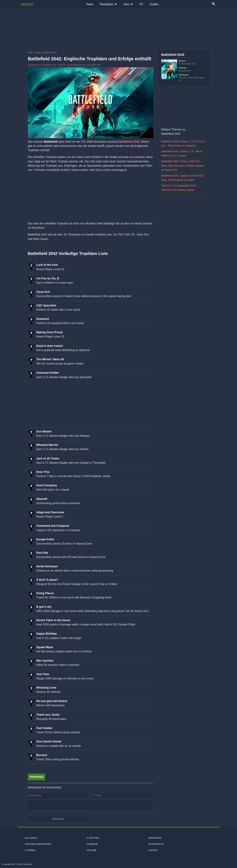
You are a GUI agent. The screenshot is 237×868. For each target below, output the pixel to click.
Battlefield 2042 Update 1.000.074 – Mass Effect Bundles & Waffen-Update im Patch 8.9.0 (183, 166)
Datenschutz (156, 844)
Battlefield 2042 (129, 142)
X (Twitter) (93, 838)
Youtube (92, 850)
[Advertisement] (118, 29)
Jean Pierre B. (34, 65)
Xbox (127, 4)
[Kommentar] (91, 805)
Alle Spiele (31, 838)
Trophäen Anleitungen (38, 844)
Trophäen (36, 777)
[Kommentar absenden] (58, 819)
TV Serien (30, 850)
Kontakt (153, 850)
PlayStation (107, 4)
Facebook (92, 844)
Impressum (155, 838)
